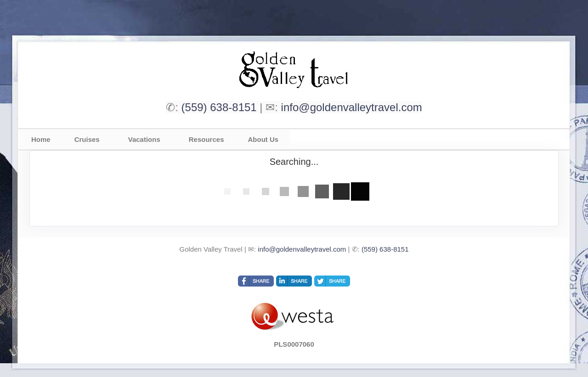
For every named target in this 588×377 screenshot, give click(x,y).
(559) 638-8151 (219, 107)
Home (41, 139)
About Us (263, 139)
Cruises (87, 139)
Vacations (144, 139)
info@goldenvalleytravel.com (352, 107)
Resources (206, 139)
